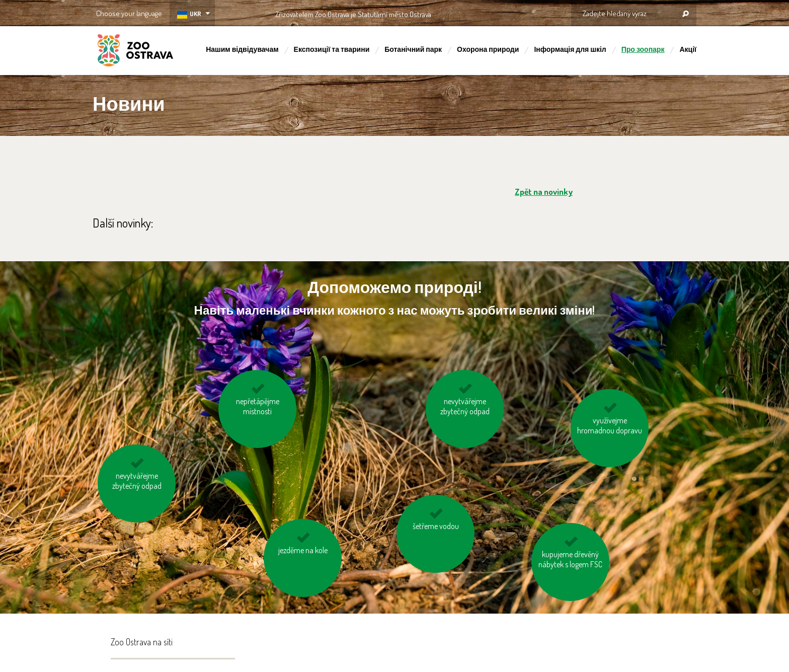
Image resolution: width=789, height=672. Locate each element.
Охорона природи (488, 49)
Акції (688, 49)
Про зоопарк (643, 49)
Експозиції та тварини (332, 49)
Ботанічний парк (413, 49)
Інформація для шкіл (570, 49)
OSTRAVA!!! (475, 12)
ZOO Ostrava (135, 52)
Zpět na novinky (544, 192)
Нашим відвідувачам (242, 49)
